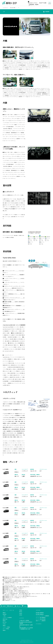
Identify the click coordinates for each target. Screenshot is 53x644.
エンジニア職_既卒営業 (41, 619)
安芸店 (21, 613)
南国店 (4, 630)
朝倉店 (4, 621)
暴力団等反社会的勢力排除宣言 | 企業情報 (26, 623)
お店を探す (46, 12)
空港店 (21, 610)
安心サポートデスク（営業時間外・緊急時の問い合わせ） (33, 4)
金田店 (21, 615)
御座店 (4, 613)
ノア (4, 12)
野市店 (21, 612)
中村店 (4, 624)
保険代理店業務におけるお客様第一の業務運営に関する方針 (26, 628)
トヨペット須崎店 (6, 627)
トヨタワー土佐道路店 (7, 617)
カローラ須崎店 (6, 629)
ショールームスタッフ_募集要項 (42, 616)
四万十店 (5, 622)
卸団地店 (5, 614)
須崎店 (4, 626)
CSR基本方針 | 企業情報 (24, 620)
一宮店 (4, 616)
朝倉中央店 (5, 619)
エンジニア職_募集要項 (41, 617)
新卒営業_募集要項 (40, 613)
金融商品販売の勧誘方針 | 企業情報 (26, 626)
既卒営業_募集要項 (40, 614)
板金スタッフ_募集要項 (41, 621)
